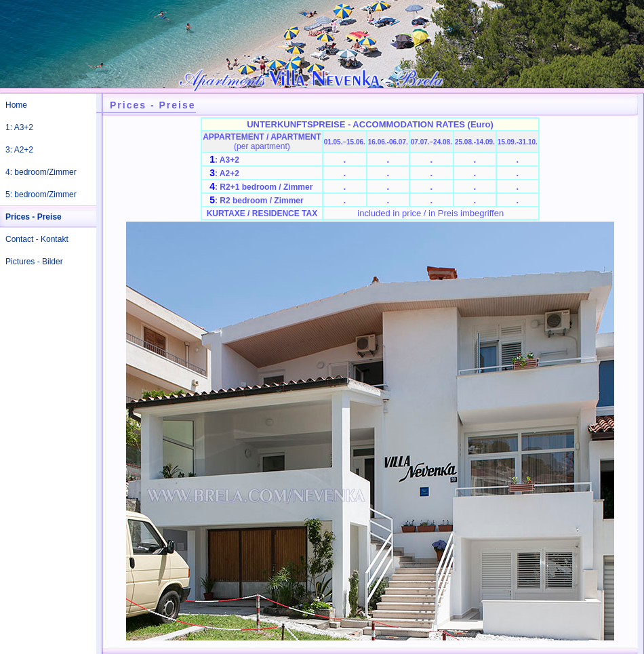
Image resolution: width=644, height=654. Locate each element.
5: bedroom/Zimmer (41, 195)
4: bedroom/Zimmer (41, 172)
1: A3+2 (19, 127)
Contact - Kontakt (37, 239)
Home (16, 105)
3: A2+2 (19, 150)
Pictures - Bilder (34, 262)
